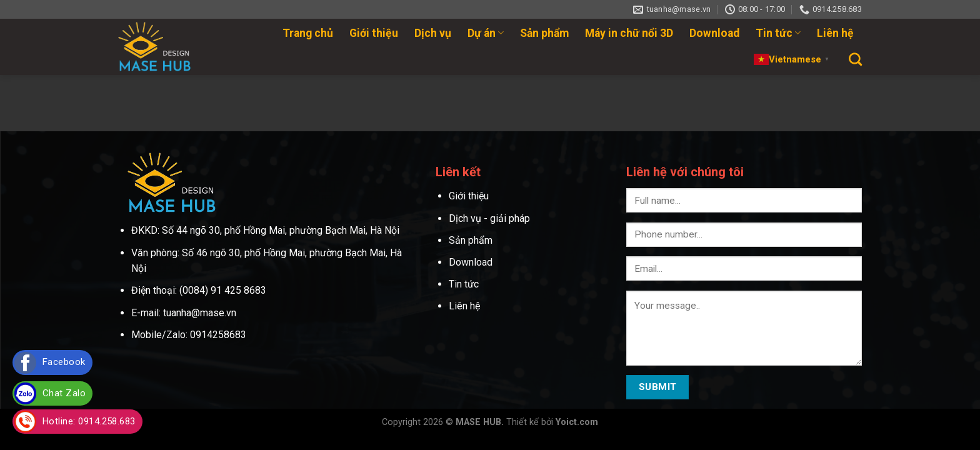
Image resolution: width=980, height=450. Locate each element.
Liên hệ (835, 33)
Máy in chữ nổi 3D (629, 33)
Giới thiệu (374, 33)
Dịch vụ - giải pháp (489, 218)
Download (714, 33)
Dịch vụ (433, 33)
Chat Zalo (64, 393)
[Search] (855, 59)
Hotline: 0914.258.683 (89, 421)
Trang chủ (308, 33)
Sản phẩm (544, 33)
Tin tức (778, 33)
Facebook (64, 362)
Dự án (486, 33)
